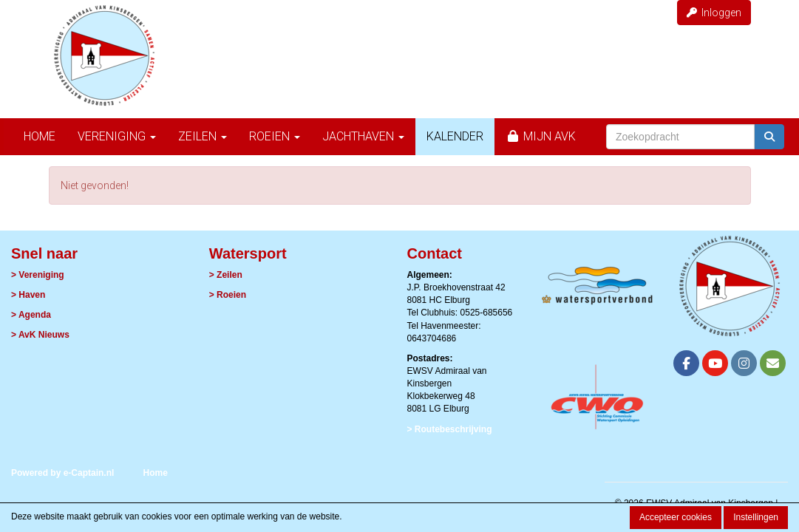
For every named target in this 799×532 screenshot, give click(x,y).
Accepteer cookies (676, 517)
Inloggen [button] (714, 13)
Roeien (275, 136)
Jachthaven (363, 136)
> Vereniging (38, 275)
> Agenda (31, 315)
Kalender (455, 136)
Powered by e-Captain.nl (62, 473)
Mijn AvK (541, 136)
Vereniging (117, 136)
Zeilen (203, 136)
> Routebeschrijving (450, 429)
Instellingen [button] (756, 517)
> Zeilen (226, 275)
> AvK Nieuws (40, 335)
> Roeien (228, 295)
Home (40, 136)
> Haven (28, 295)
